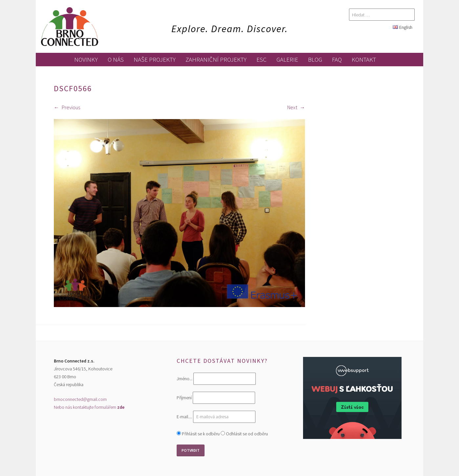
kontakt (364, 59)
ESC (262, 59)
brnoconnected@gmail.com (80, 399)
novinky (86, 59)
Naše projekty (155, 59)
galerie (287, 59)
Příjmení (184, 398)
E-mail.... (185, 417)
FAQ (337, 59)
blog (315, 59)
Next (296, 107)
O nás (116, 59)
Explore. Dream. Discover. (230, 29)
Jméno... (185, 379)
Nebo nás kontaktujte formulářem (89, 407)
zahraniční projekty (216, 59)
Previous (67, 107)
